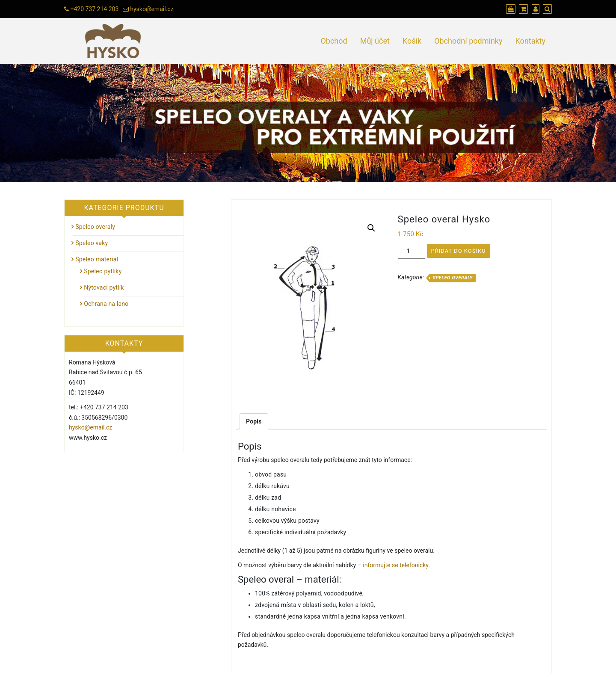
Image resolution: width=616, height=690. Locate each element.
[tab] (254, 421)
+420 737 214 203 (94, 9)
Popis (254, 421)
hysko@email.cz (152, 9)
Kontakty (530, 41)
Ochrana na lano (106, 304)
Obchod (334, 41)
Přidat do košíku (459, 251)
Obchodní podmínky (468, 41)
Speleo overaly (452, 278)
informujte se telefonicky (395, 565)
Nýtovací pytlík (104, 287)
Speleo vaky (92, 243)
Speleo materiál (97, 259)
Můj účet (375, 41)
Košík (412, 41)
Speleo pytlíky (103, 271)
